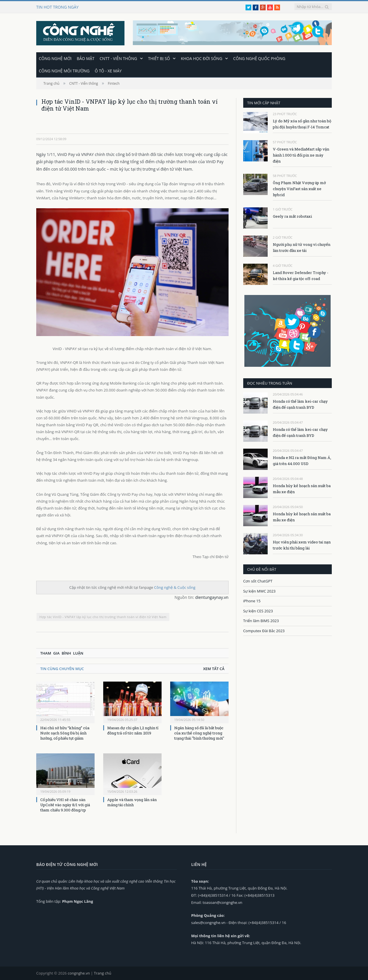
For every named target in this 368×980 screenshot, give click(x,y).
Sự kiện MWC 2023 (259, 591)
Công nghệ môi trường (64, 71)
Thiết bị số (159, 58)
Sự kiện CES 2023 (258, 611)
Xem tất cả (214, 668)
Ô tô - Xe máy (108, 71)
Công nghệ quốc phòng (259, 58)
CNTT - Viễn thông (118, 58)
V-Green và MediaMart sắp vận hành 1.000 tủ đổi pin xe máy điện (301, 155)
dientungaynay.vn (212, 597)
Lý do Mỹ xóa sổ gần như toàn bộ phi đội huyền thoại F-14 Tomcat (302, 124)
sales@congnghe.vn (208, 922)
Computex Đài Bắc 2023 (264, 630)
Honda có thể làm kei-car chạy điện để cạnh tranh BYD (300, 404)
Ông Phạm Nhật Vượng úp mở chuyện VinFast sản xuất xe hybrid (299, 188)
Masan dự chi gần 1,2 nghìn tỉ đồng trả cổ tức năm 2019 (133, 730)
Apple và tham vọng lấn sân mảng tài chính (132, 802)
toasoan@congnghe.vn (223, 902)
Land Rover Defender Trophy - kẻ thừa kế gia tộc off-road (301, 275)
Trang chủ (103, 973)
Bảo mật (86, 58)
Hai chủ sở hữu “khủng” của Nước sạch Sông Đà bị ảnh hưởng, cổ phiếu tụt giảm (65, 733)
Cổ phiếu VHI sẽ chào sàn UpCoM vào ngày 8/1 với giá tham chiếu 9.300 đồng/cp (65, 805)
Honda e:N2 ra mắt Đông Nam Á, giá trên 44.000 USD (302, 460)
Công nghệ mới (55, 58)
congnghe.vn (79, 973)
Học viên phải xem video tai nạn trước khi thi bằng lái (302, 545)
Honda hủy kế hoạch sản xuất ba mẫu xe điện (302, 488)
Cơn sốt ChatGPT (258, 581)
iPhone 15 (252, 601)
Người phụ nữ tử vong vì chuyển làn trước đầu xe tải (302, 247)
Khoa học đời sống (202, 58)
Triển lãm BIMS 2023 (261, 620)
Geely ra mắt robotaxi (292, 216)
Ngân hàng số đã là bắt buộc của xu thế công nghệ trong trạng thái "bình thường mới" (199, 733)
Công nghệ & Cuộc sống (175, 587)
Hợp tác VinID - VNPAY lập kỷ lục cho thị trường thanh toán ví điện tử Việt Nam (103, 617)
